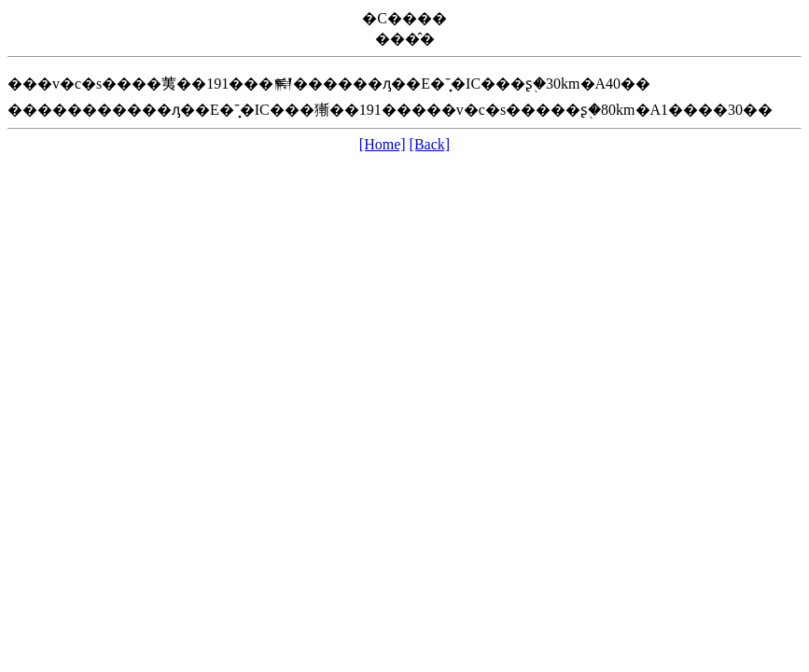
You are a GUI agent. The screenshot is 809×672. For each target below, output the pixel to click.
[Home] (383, 144)
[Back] (430, 144)
